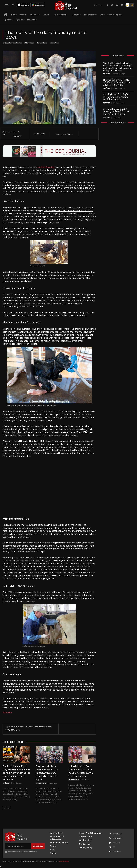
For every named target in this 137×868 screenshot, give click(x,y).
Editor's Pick (29, 43)
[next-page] (9, 808)
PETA (8, 730)
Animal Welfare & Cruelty (12, 43)
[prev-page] (4, 808)
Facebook (117, 834)
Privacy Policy (32, 852)
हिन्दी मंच (107, 88)
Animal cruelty (17, 727)
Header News (42, 43)
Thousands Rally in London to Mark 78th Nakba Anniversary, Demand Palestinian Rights (47, 773)
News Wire (54, 43)
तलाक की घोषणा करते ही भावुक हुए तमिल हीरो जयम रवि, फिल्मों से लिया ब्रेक (116, 112)
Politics (6, 783)
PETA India (16, 730)
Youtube (117, 852)
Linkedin (117, 843)
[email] (18, 846)
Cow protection (31, 727)
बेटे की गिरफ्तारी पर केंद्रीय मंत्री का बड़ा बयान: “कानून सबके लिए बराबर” (116, 97)
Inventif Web (64, 861)
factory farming (46, 167)
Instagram (118, 838)
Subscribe (7, 712)
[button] (13, 5)
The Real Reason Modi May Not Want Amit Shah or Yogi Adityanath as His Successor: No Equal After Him (16, 773)
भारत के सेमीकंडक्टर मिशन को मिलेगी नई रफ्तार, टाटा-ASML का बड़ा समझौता (116, 83)
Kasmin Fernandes (18, 134)
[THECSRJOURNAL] (66, 6)
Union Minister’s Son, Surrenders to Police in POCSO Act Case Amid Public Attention (81, 771)
